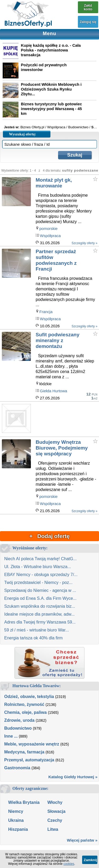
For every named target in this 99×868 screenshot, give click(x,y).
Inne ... (11, 736)
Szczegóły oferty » (84, 243)
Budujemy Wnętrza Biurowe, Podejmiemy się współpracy (62, 448)
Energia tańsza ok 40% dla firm (33, 638)
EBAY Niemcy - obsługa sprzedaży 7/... (41, 575)
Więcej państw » (82, 840)
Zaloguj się (88, 22)
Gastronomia (17, 768)
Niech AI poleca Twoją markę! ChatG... (41, 559)
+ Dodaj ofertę (49, 536)
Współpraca (50, 236)
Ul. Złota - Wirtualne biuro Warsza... (38, 567)
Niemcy (16, 811)
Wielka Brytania (24, 802)
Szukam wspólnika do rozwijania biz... (40, 606)
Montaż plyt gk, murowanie (54, 183)
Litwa (53, 829)
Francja (46, 312)
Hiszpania (18, 829)
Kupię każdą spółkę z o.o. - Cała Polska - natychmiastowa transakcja (51, 50)
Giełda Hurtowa (53, 391)
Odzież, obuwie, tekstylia (29, 697)
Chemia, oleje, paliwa (25, 712)
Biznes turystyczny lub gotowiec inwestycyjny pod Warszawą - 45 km (51, 109)
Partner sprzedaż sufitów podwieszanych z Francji (56, 260)
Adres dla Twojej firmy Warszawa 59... (40, 622)
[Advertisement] (67, 419)
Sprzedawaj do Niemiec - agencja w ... (40, 590)
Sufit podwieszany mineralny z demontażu (58, 340)
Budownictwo (18, 728)
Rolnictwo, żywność (24, 704)
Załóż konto (88, 7)
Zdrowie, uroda (19, 720)
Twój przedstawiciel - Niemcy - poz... (38, 582)
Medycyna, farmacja (24, 752)
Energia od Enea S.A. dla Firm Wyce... (40, 598)
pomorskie (48, 228)
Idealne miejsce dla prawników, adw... (39, 614)
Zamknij (90, 860)
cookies (69, 864)
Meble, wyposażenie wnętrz (32, 744)
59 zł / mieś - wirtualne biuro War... (37, 630)
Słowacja (56, 811)
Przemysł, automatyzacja (29, 760)
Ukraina (16, 820)
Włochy (55, 802)
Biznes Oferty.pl (32, 127)
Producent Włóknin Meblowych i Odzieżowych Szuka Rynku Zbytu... (51, 89)
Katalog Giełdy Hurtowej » (73, 777)
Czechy (55, 820)
